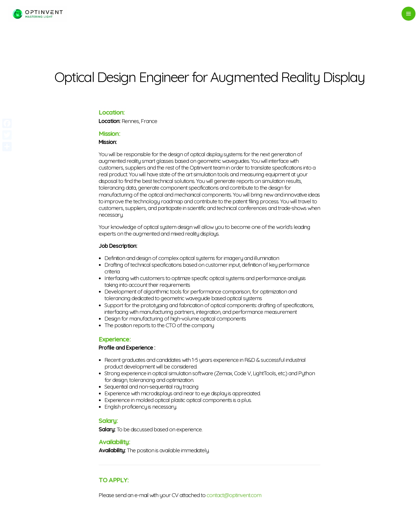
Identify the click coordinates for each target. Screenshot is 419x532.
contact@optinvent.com (234, 495)
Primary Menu (409, 14)
